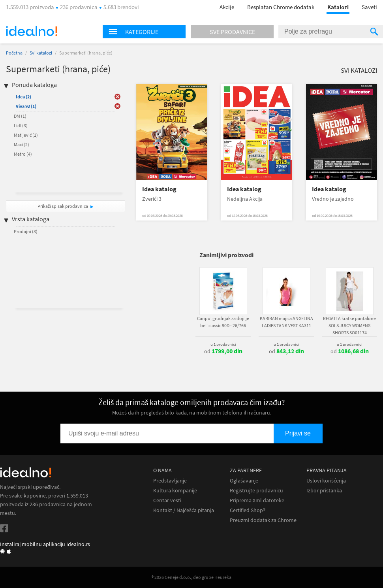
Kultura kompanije (175, 491)
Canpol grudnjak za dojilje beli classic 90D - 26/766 (223, 322)
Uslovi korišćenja (326, 481)
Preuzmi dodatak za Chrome (263, 520)
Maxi (22, 144)
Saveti (369, 7)
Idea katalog (159, 189)
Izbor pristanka (324, 491)
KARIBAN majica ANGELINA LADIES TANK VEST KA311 (286, 322)
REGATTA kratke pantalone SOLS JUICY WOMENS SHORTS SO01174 (349, 325)
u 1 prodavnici (223, 344)
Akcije (227, 7)
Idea (23, 97)
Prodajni (26, 231)
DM (20, 116)
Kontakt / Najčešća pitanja (184, 510)
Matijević (26, 135)
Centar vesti (167, 500)
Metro (23, 154)
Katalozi (338, 7)
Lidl (21, 125)
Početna (14, 53)
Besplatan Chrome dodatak (281, 7)
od (223, 351)
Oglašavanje (244, 481)
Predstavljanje (170, 481)
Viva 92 (26, 106)
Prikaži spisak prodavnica (63, 206)
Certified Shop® (248, 510)
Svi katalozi (41, 53)
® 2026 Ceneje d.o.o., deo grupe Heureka (191, 577)
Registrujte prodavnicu (256, 491)
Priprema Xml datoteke (257, 500)
